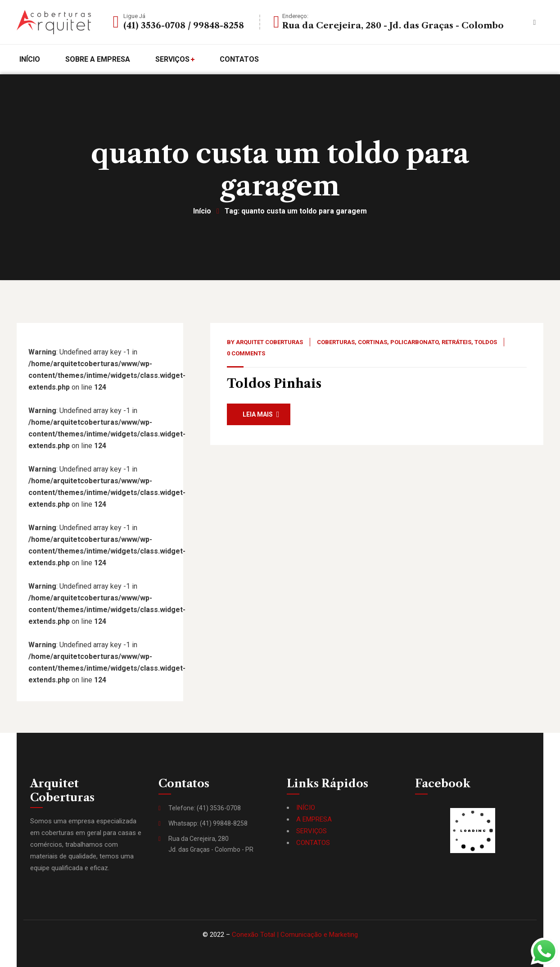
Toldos (486, 342)
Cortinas (373, 342)
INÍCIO (306, 808)
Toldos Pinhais (274, 384)
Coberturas (336, 342)
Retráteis (456, 342)
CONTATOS (313, 843)
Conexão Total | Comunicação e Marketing (295, 935)
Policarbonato (414, 342)
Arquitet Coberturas (269, 342)
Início (202, 211)
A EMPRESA (314, 819)
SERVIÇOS (312, 831)
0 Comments (246, 353)
